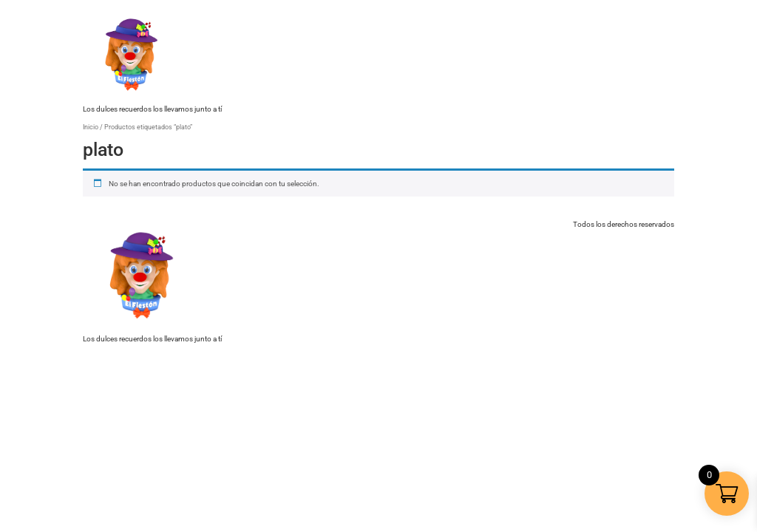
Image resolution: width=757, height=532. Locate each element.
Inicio (91, 127)
